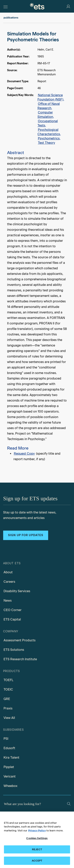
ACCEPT (37, 861)
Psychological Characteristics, (49, 132)
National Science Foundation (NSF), (51, 97)
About (8, 572)
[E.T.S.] (37, 6)
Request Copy (24, 454)
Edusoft (9, 748)
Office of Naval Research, (49, 106)
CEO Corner (13, 610)
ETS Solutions (14, 650)
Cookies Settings (37, 838)
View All (9, 718)
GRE (7, 699)
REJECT (37, 849)
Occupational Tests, (48, 123)
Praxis (8, 708)
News (8, 601)
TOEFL (8, 680)
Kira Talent (11, 758)
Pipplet (9, 767)
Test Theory (46, 143)
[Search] (69, 804)
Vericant (10, 776)
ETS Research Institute (20, 659)
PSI (6, 739)
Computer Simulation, (46, 115)
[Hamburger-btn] (6, 6)
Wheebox (10, 786)
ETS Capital (12, 619)
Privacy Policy (37, 831)
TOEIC (8, 689)
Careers (9, 582)
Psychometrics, (49, 138)
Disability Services (17, 591)
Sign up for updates (26, 535)
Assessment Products (20, 640)
